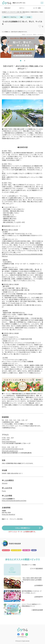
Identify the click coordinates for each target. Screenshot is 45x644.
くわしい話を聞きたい (23, 528)
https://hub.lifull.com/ (9, 441)
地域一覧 (19, 12)
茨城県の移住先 (34, 12)
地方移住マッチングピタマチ (9, 12)
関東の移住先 (26, 12)
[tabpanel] (22, 47)
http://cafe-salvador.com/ (10, 451)
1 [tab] (21, 61)
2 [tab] (25, 61)
